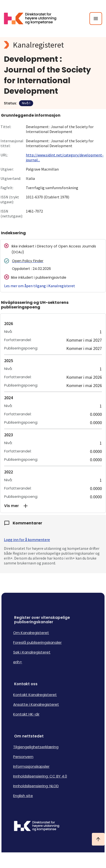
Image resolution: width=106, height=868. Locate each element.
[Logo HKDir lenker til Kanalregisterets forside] (33, 19)
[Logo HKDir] (53, 827)
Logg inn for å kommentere (27, 540)
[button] (53, 506)
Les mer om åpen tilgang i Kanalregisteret (40, 286)
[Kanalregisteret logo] (53, 45)
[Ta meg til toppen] (98, 839)
